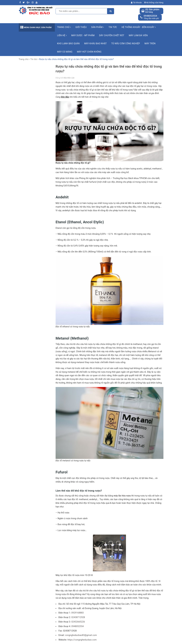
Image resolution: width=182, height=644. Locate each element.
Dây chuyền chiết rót (112, 35)
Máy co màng (65, 52)
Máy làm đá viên (138, 35)
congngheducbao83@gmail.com (81, 635)
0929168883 (77, 613)
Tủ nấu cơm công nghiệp (126, 43)
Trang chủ (64, 27)
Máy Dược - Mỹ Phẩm (83, 35)
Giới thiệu (81, 27)
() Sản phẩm (152, 11)
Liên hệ (62, 35)
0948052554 (150, 16)
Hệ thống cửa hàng (154, 3)
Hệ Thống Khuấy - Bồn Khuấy (139, 27)
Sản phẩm (98, 27)
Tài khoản (136, 3)
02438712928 (78, 617)
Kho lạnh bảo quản (68, 43)
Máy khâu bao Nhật (95, 43)
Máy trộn (150, 43)
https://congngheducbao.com (82, 640)
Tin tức (113, 27)
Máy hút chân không (89, 52)
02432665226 (78, 622)
